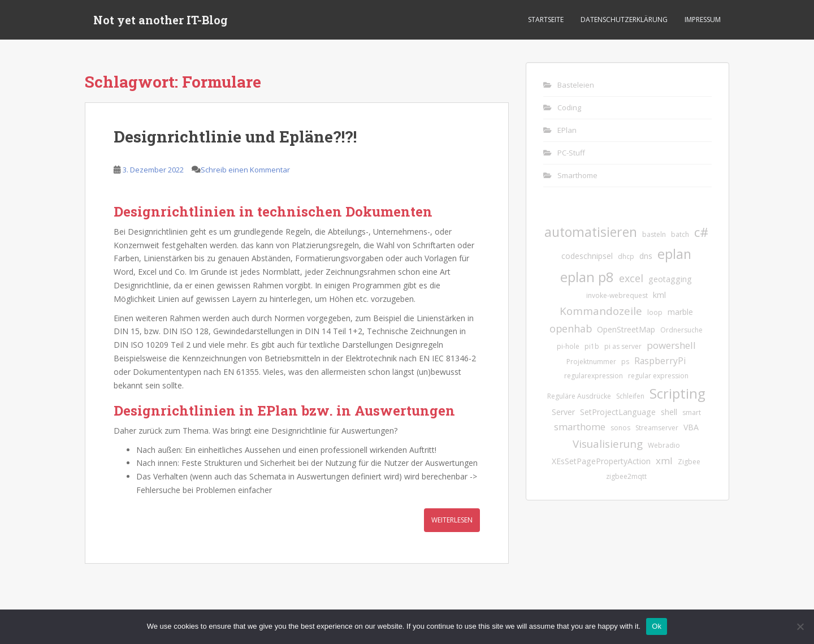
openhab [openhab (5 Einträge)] (571, 329)
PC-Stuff (571, 153)
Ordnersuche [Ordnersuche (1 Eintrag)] (681, 330)
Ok (657, 626)
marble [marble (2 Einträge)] (680, 312)
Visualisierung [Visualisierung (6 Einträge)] (608, 444)
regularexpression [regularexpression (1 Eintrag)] (594, 376)
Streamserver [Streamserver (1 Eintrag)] (657, 428)
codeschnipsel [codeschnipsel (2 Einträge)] (587, 256)
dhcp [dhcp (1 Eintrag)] (626, 256)
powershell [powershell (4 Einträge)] (671, 345)
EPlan (567, 130)
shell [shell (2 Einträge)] (669, 412)
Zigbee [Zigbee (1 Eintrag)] (689, 462)
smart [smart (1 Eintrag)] (692, 412)
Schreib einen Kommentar (245, 170)
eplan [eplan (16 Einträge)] (674, 254)
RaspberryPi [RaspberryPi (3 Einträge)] (660, 361)
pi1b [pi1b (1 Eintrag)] (592, 346)
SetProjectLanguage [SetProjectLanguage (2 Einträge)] (618, 412)
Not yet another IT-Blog (161, 20)
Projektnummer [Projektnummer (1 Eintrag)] (591, 362)
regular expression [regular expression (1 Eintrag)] (658, 376)
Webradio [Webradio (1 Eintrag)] (664, 445)
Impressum (703, 20)
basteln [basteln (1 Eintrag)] (654, 234)
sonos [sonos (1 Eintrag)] (620, 428)
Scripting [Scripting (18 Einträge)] (677, 393)
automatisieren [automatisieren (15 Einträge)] (591, 232)
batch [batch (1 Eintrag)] (680, 234)
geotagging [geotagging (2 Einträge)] (670, 279)
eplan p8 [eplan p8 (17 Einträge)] (587, 277)
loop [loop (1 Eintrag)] (655, 312)
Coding (569, 107)
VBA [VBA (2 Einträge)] (691, 427)
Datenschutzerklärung (624, 20)
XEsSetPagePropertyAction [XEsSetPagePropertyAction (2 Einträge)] (601, 461)
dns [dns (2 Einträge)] (646, 256)
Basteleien (576, 85)
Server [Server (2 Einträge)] (563, 412)
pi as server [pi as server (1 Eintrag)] (623, 346)
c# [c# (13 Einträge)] (701, 232)
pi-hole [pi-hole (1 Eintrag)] (568, 346)
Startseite (546, 20)
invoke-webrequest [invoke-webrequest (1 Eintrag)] (617, 295)
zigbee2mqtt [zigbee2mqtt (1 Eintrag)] (626, 476)
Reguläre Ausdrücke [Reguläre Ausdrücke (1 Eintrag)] (579, 396)
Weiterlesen (452, 520)
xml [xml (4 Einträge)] (664, 461)
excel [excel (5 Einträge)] (631, 278)
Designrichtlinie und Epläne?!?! (235, 137)
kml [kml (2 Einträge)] (659, 295)
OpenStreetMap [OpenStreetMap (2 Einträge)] (626, 329)
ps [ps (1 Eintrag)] (625, 362)
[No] (800, 626)
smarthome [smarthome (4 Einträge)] (580, 427)
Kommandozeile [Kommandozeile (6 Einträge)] (601, 311)
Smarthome (577, 175)
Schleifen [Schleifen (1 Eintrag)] (630, 396)
